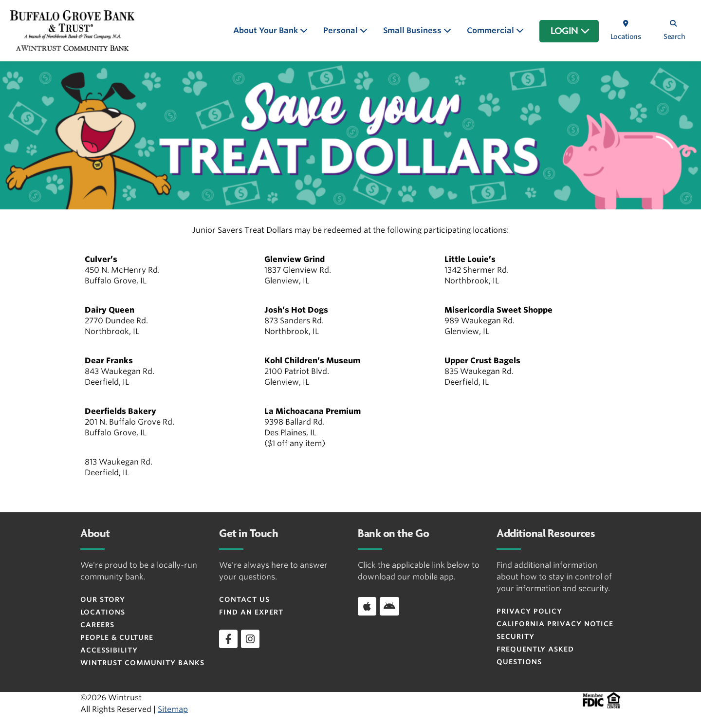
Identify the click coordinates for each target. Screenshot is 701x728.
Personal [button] (341, 30)
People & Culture (117, 637)
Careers (97, 625)
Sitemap (173, 709)
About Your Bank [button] (267, 30)
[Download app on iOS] (367, 606)
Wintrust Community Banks (142, 663)
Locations (103, 612)
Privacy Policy (529, 611)
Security (516, 636)
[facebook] (228, 639)
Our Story (103, 599)
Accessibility (109, 650)
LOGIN (570, 31)
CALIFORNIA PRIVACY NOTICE (555, 624)
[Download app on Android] (389, 606)
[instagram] (250, 639)
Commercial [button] (491, 30)
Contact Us (244, 599)
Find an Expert (251, 612)
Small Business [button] (413, 30)
